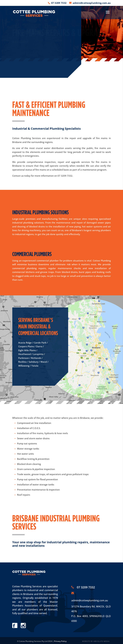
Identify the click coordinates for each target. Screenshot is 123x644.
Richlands (36, 358)
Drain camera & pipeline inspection (36, 469)
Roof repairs (24, 495)
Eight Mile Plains (27, 350)
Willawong (24, 366)
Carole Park (40, 343)
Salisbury (34, 362)
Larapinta (38, 354)
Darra (39, 346)
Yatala (35, 366)
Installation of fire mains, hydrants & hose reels (42, 433)
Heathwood (25, 354)
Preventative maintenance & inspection (38, 490)
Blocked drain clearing (29, 464)
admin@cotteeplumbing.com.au (90, 600)
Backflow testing (26, 459)
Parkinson (24, 358)
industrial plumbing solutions (28, 223)
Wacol (44, 362)
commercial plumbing (24, 268)
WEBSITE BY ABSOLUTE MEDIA (96, 641)
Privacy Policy (60, 641)
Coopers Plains (26, 346)
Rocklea (22, 362)
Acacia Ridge (25, 343)
